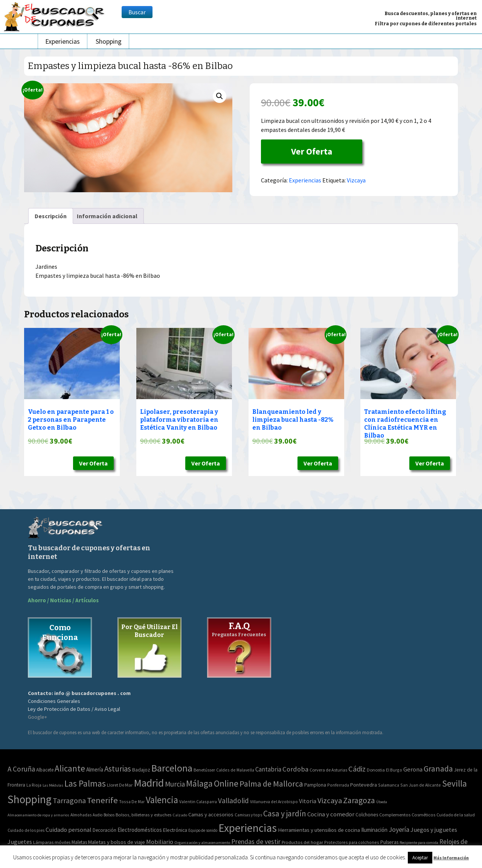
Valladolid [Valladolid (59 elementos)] (233, 801)
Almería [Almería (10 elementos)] (95, 769)
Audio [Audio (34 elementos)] (98, 815)
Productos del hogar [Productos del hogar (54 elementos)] (302, 842)
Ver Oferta (312, 151)
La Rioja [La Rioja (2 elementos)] (34, 785)
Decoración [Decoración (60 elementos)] (104, 830)
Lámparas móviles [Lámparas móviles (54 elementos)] (52, 842)
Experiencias (63, 41)
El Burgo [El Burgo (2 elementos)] (394, 770)
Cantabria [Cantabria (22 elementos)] (268, 769)
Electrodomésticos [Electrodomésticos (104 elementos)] (140, 830)
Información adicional (107, 216)
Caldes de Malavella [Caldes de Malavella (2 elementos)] (235, 770)
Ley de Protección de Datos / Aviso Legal (74, 709)
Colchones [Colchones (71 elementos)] (367, 815)
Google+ (37, 717)
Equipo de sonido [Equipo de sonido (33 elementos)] (203, 830)
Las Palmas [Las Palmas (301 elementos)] (85, 783)
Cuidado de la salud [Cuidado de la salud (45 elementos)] (456, 815)
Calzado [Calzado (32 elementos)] (180, 815)
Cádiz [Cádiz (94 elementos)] (357, 769)
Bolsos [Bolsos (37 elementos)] (109, 815)
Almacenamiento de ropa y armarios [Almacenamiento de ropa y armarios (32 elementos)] (38, 815)
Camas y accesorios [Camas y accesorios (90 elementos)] (211, 814)
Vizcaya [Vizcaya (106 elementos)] (330, 801)
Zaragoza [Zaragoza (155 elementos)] (359, 800)
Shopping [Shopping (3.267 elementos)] (30, 799)
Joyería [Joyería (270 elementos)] (399, 829)
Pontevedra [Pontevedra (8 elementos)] (364, 785)
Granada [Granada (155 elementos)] (438, 769)
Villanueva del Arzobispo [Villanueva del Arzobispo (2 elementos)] (274, 801)
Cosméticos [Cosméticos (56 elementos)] (423, 815)
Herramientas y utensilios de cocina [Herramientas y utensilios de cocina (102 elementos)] (319, 830)
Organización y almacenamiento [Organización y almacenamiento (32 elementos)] (202, 842)
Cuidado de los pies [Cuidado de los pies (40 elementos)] (26, 830)
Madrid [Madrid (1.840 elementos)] (149, 783)
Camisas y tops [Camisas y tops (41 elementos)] (248, 815)
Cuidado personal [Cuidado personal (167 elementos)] (69, 830)
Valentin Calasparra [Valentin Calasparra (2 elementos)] (198, 801)
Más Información (451, 858)
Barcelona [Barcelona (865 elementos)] (172, 768)
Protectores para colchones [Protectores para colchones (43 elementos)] (352, 842)
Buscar (137, 12)
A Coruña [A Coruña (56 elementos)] (21, 769)
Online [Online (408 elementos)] (226, 783)
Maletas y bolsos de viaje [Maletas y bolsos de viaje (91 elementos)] (117, 842)
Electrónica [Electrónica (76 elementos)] (175, 830)
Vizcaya (356, 180)
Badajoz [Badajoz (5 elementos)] (141, 770)
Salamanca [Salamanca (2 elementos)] (389, 785)
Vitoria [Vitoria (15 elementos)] (308, 801)
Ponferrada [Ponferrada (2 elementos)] (338, 785)
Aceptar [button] (420, 858)
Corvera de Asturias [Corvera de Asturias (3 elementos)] (328, 770)
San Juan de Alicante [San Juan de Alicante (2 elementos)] (421, 785)
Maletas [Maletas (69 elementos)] (79, 842)
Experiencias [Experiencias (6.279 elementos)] (248, 828)
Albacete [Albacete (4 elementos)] (45, 770)
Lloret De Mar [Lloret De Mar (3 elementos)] (120, 785)
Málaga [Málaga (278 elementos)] (199, 783)
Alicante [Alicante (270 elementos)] (70, 768)
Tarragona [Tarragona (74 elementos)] (69, 800)
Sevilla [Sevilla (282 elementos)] (455, 783)
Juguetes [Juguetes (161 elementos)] (20, 842)
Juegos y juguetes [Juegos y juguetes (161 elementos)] (434, 830)
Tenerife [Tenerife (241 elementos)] (102, 800)
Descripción (51, 216)
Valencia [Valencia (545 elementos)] (162, 800)
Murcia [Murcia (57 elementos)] (175, 784)
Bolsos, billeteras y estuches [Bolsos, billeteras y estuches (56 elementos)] (143, 815)
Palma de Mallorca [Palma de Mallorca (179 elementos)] (271, 784)
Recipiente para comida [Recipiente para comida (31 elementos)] (419, 843)
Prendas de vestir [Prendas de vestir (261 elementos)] (256, 841)
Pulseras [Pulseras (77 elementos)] (389, 842)
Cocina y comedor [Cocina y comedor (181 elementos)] (331, 814)
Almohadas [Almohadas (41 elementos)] (81, 815)
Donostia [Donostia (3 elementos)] (376, 770)
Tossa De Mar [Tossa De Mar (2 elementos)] (132, 801)
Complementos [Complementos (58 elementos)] (395, 814)
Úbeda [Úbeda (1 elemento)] (382, 802)
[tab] (51, 216)
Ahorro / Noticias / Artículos (63, 600)
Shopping (109, 41)
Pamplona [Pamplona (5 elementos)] (315, 785)
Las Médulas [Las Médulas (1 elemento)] (53, 785)
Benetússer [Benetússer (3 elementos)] (204, 770)
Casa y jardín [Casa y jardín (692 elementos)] (285, 814)
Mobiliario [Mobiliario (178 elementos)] (160, 842)
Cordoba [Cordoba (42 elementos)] (295, 769)
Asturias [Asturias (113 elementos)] (118, 769)
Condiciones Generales (54, 701)
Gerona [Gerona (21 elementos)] (413, 769)
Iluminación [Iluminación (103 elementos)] (374, 830)
